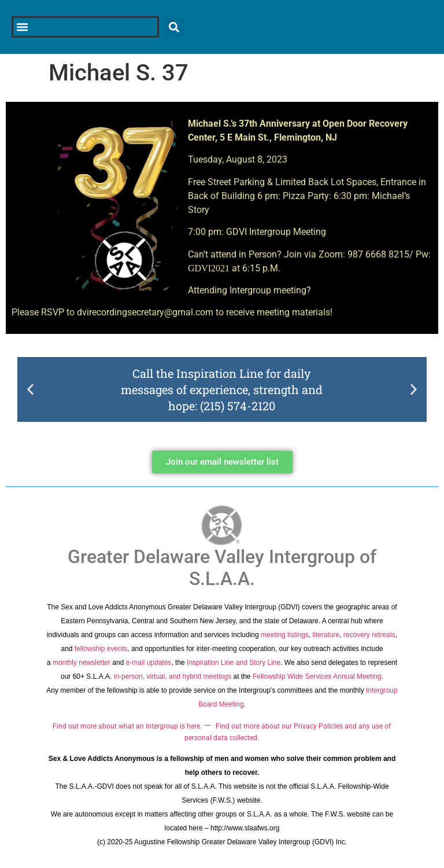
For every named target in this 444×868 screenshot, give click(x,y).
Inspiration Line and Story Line (234, 663)
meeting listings (285, 635)
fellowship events (101, 649)
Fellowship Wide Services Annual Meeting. (318, 676)
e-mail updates (149, 663)
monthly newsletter (82, 663)
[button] (30, 389)
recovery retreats (369, 635)
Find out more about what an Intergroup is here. (127, 726)
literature (326, 635)
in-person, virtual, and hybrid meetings (173, 676)
